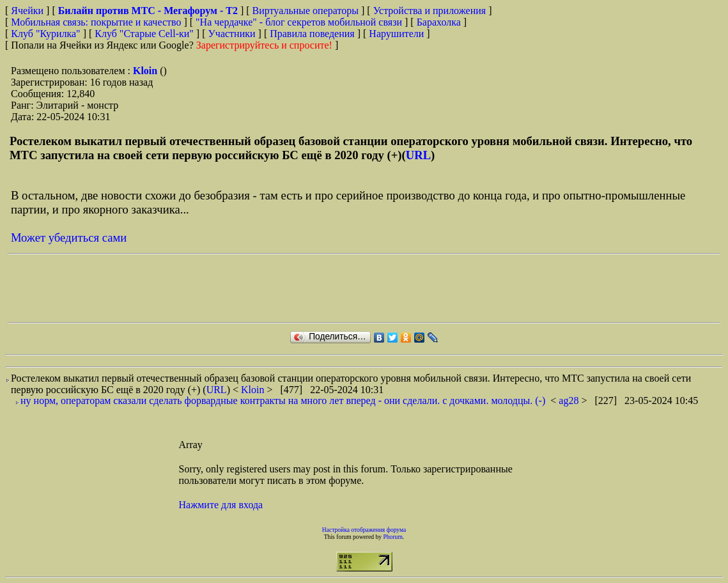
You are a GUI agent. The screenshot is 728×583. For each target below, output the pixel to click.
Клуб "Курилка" (45, 34)
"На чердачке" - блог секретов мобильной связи (299, 22)
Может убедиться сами (69, 237)
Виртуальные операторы (306, 11)
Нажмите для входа (221, 505)
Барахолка (439, 22)
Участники (232, 34)
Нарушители (396, 34)
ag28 (570, 400)
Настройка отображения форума (364, 530)
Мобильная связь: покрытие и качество (96, 22)
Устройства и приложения (430, 11)
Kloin (146, 71)
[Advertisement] (240, 288)
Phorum (392, 537)
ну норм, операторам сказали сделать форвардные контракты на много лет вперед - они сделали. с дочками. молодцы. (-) (283, 400)
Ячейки (28, 11)
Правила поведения (312, 34)
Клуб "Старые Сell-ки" (144, 34)
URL (418, 155)
